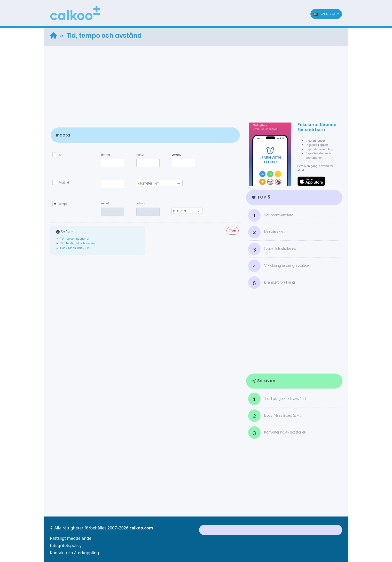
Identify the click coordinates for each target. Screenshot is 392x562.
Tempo (63, 204)
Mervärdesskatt (268, 232)
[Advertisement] (196, 82)
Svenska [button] (325, 14)
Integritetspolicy (66, 545)
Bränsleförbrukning (272, 283)
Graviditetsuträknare (272, 249)
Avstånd (64, 182)
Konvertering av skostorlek (277, 432)
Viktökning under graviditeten (279, 266)
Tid (61, 155)
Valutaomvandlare (271, 215)
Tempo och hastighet (75, 239)
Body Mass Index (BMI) (76, 248)
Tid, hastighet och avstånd (78, 243)
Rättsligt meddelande (71, 538)
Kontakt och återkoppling (74, 553)
